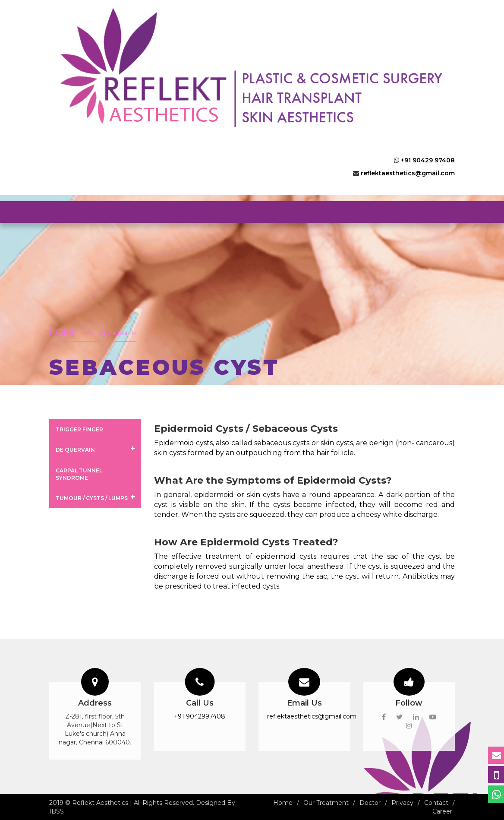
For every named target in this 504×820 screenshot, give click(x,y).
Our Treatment (326, 803)
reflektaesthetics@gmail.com (408, 173)
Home (63, 332)
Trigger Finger (79, 429)
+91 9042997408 (200, 716)
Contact (436, 803)
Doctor (370, 803)
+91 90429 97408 (428, 160)
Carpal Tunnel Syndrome (79, 474)
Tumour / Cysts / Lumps (95, 498)
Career (442, 811)
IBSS (57, 811)
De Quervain (95, 450)
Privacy (402, 803)
